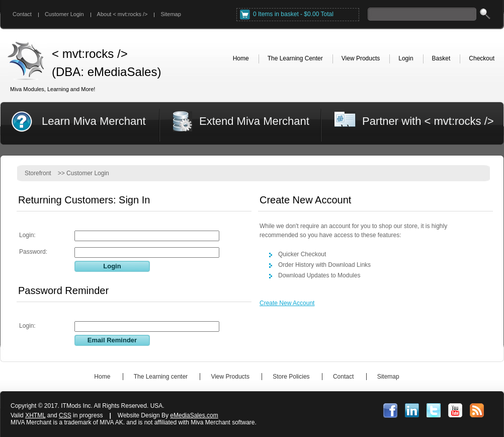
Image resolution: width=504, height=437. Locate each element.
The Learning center (161, 377)
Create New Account (287, 303)
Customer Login (64, 14)
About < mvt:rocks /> (122, 14)
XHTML (35, 415)
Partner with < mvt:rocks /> (428, 121)
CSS (65, 415)
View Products (230, 377)
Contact (22, 14)
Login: (27, 235)
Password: (33, 252)
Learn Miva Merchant (94, 121)
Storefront (38, 173)
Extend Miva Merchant (254, 121)
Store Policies (291, 377)
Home (102, 377)
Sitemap (171, 14)
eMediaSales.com (194, 415)
